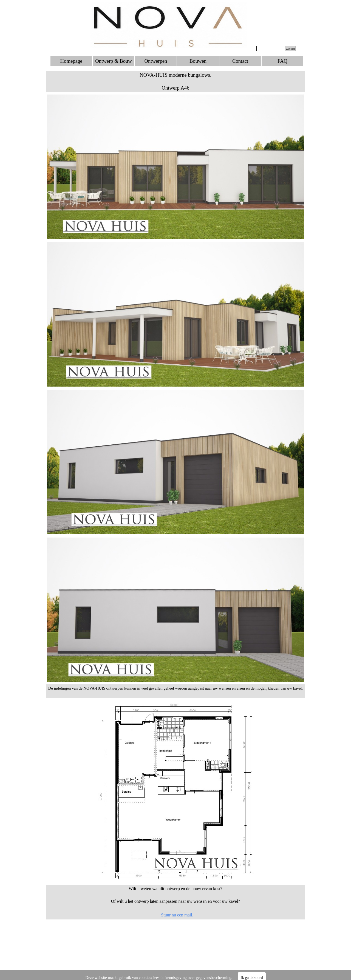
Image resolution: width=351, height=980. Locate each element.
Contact (240, 61)
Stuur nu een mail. (177, 915)
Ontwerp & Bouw (114, 61)
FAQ (282, 61)
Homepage (71, 61)
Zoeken (290, 49)
